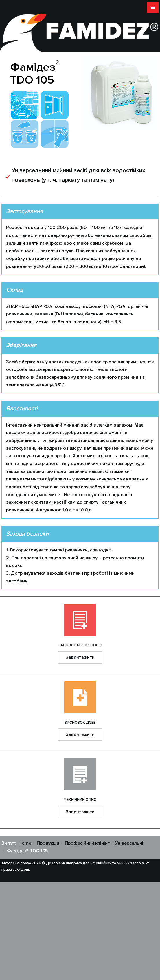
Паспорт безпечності (80, 645)
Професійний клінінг (87, 843)
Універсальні (129, 843)
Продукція (48, 843)
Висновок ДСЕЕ (80, 723)
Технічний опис (80, 800)
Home (25, 843)
